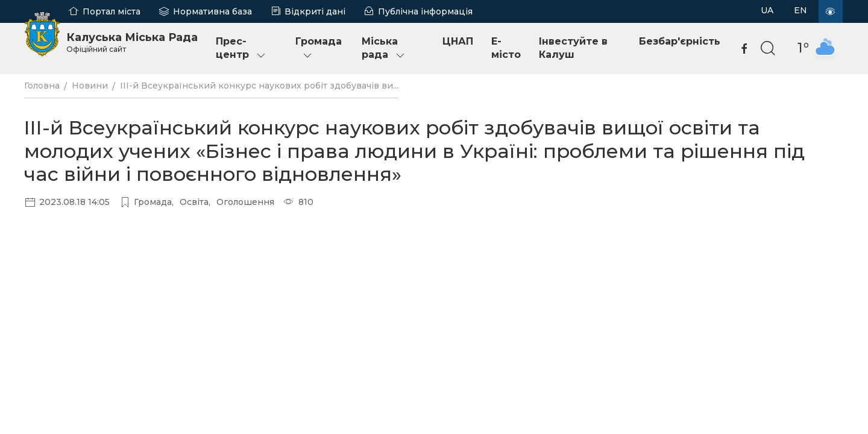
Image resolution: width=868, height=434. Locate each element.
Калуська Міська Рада (132, 42)
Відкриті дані (315, 11)
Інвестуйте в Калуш (573, 48)
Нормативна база (212, 11)
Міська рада (384, 49)
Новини (90, 86)
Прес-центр (241, 49)
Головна (42, 86)
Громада (319, 49)
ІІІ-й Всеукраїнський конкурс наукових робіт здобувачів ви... (259, 86)
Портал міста (112, 11)
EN (800, 10)
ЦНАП (458, 41)
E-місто (506, 48)
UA (767, 10)
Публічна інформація (425, 11)
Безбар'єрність (680, 41)
